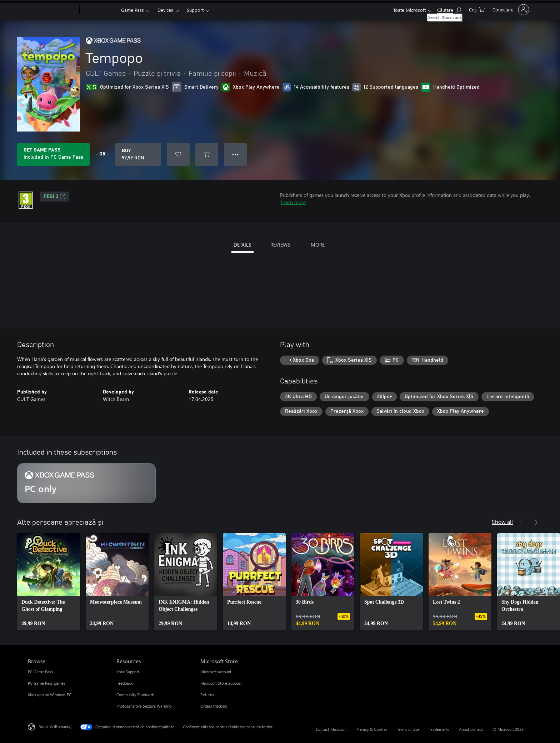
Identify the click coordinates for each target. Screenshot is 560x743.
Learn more (293, 202)
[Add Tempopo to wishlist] (178, 154)
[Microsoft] (52, 10)
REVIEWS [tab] (280, 245)
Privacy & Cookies (372, 729)
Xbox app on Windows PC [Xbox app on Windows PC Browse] (50, 695)
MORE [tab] (318, 245)
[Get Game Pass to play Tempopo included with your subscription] (53, 154)
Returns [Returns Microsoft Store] (207, 695)
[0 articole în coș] (477, 9)
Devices (165, 10)
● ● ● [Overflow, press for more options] (236, 154)
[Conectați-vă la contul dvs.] (510, 10)
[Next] (536, 522)
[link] (49, 582)
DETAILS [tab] (242, 245)
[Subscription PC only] (86, 483)
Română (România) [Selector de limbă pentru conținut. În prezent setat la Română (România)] (55, 726)
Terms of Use (408, 729)
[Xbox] (99, 10)
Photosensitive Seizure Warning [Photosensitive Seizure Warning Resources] (144, 706)
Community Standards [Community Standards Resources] (136, 695)
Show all (502, 522)
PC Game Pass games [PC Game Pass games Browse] (47, 683)
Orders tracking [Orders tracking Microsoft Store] (214, 706)
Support (195, 10)
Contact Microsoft (331, 729)
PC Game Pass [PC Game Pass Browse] (40, 672)
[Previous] (521, 522)
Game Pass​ (132, 10)
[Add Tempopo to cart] (207, 154)
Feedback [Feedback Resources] (124, 683)
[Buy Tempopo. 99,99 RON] (138, 154)
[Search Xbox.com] (449, 9)
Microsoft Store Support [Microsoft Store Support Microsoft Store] (221, 683)
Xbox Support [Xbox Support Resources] (128, 672)
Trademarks (439, 729)
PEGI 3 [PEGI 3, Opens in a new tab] (54, 197)
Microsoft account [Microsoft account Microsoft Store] (216, 672)
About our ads (471, 729)
